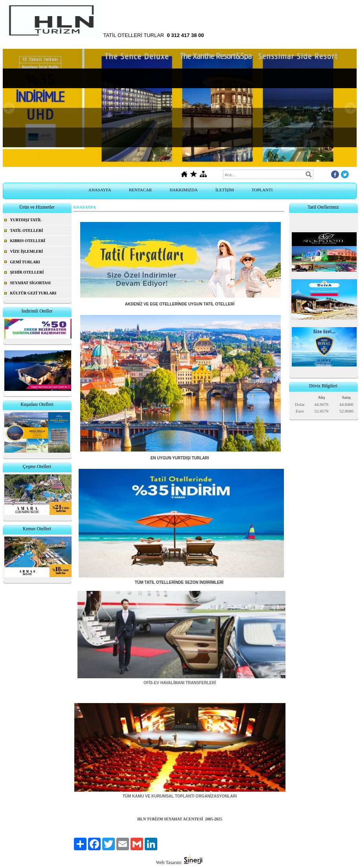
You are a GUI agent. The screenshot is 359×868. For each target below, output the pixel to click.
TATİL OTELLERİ (27, 230)
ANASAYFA (100, 190)
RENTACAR (140, 190)
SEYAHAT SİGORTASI (31, 283)
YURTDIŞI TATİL (26, 220)
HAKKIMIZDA (184, 190)
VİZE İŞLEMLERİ (27, 251)
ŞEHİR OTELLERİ (27, 272)
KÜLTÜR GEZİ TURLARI (33, 293)
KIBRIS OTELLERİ (28, 241)
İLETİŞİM (225, 190)
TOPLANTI (262, 190)
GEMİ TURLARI (25, 262)
